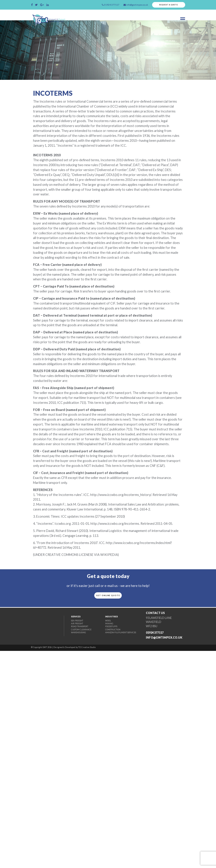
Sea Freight (68, 837)
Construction (107, 847)
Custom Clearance (72, 847)
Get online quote (108, 803)
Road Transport (70, 844)
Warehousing (69, 850)
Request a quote (167, 5)
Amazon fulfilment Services (115, 850)
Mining (103, 840)
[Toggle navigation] (182, 21)
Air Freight (68, 840)
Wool (102, 837)
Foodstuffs (105, 844)
